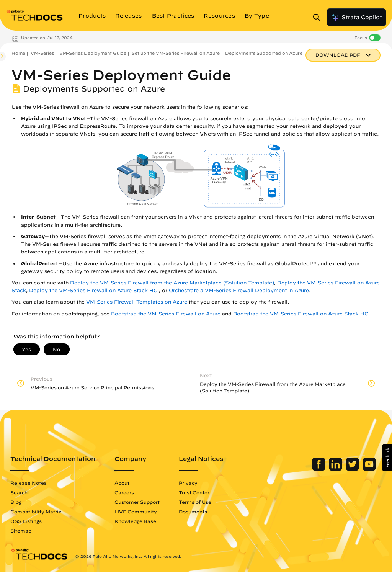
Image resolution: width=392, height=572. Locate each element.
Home (18, 53)
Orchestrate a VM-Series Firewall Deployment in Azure (239, 290)
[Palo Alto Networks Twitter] (353, 469)
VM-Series (42, 53)
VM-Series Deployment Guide (93, 53)
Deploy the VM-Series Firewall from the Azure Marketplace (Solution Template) (172, 283)
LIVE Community (136, 512)
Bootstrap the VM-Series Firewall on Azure (166, 314)
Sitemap (21, 531)
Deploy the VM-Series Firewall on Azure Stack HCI (94, 290)
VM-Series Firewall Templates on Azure (137, 302)
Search (19, 492)
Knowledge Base (135, 521)
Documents (193, 512)
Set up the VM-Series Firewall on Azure (176, 53)
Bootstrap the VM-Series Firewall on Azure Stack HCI (301, 314)
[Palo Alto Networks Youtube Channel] (369, 469)
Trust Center (194, 492)
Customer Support (137, 502)
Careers (124, 492)
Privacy (188, 483)
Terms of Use (195, 502)
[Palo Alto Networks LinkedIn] (336, 469)
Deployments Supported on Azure (264, 53)
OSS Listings (26, 521)
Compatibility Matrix (36, 512)
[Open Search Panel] (319, 17)
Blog (16, 502)
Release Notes (29, 483)
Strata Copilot (356, 17)
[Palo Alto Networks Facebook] (319, 469)
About (122, 483)
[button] (387, 458)
